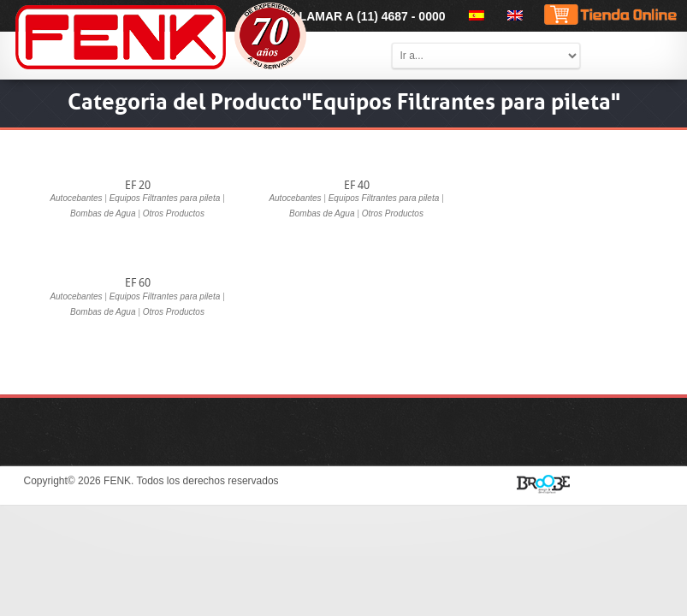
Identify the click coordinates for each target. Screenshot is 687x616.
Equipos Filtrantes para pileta (165, 198)
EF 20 (138, 185)
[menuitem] (474, 15)
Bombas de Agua (103, 213)
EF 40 (357, 185)
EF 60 (138, 283)
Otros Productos (174, 213)
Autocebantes (76, 198)
